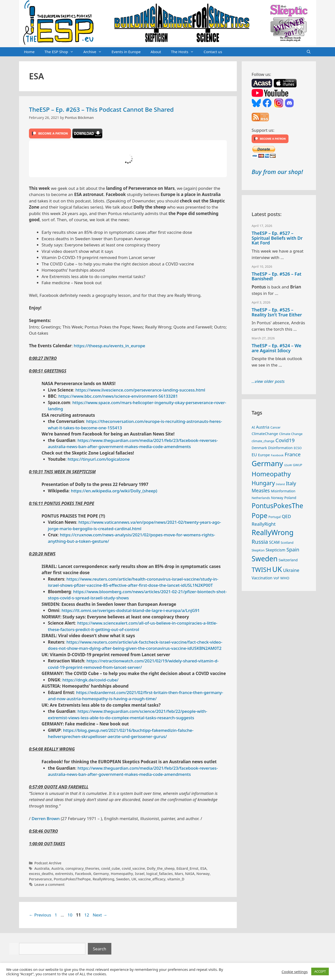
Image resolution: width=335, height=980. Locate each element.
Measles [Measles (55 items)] (261, 490)
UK (134, 879)
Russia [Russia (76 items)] (260, 542)
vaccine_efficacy (152, 879)
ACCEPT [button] (320, 971)
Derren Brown (46, 818)
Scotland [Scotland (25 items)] (287, 543)
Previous (40, 915)
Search (100, 949)
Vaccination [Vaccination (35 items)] (262, 578)
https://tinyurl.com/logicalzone (99, 459)
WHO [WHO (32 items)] (285, 578)
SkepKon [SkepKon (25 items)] (258, 550)
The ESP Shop (61, 52)
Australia (42, 868)
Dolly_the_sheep (161, 868)
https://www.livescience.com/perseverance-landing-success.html (140, 390)
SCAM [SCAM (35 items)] (274, 542)
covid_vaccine (133, 868)
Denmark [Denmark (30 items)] (259, 448)
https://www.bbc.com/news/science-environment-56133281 (118, 396)
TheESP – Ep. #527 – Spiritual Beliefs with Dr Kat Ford (277, 238)
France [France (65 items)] (293, 454)
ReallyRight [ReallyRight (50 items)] (264, 524)
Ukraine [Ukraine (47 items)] (291, 570)
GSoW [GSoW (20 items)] (288, 465)
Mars (179, 874)
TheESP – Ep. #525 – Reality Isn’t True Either (277, 312)
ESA (203, 868)
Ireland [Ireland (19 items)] (280, 484)
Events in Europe (126, 52)
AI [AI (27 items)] (253, 427)
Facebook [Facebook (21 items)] (277, 455)
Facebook (83, 874)
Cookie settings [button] (295, 972)
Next (100, 915)
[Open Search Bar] (309, 52)
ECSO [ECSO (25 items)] (298, 448)
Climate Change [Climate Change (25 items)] (291, 434)
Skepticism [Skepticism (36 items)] (276, 550)
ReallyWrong (103, 879)
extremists (64, 874)
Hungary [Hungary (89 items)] (263, 483)
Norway (203, 874)
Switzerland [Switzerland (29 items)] (288, 560)
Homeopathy (122, 874)
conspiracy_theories (82, 868)
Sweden (123, 879)
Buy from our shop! (277, 172)
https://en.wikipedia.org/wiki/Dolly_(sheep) (114, 491)
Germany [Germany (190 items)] (267, 463)
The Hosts (185, 52)
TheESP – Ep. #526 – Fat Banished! (276, 276)
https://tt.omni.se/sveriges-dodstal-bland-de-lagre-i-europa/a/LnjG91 (131, 610)
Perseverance (40, 879)
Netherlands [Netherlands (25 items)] (261, 498)
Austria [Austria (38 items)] (263, 427)
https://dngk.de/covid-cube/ (90, 680)
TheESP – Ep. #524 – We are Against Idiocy (276, 348)
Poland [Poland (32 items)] (290, 498)
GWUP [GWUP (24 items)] (298, 465)
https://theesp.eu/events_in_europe (109, 346)
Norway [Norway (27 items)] (277, 498)
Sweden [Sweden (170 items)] (265, 559)
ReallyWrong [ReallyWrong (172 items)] (273, 532)
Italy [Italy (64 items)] (291, 483)
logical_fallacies (159, 874)
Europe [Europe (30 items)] (264, 455)
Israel (140, 874)
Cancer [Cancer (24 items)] (275, 427)
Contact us (213, 52)
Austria (57, 868)
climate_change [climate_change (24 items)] (263, 441)
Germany (101, 874)
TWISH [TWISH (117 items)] (261, 569)
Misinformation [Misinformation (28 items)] (283, 491)
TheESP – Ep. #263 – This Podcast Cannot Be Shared (101, 109)
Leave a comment (49, 884)
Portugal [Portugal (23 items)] (275, 517)
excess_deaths (41, 874)
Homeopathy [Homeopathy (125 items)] (271, 474)
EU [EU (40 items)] (254, 455)
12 (87, 915)
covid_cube (111, 868)
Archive (95, 52)
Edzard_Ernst (187, 868)
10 (70, 915)
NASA (190, 874)
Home (29, 52)
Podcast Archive (48, 863)
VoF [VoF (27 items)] (276, 578)
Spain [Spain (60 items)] (293, 550)
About (156, 52)
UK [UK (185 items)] (277, 569)
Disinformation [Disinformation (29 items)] (280, 448)
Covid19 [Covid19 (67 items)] (285, 440)
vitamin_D (176, 879)
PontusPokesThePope (72, 879)
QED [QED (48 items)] (286, 516)
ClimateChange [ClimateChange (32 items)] (265, 434)
